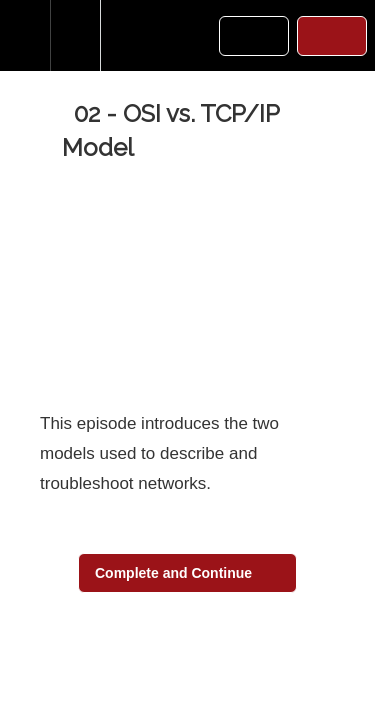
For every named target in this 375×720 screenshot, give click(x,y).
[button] (25, 35)
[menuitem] (75, 35)
